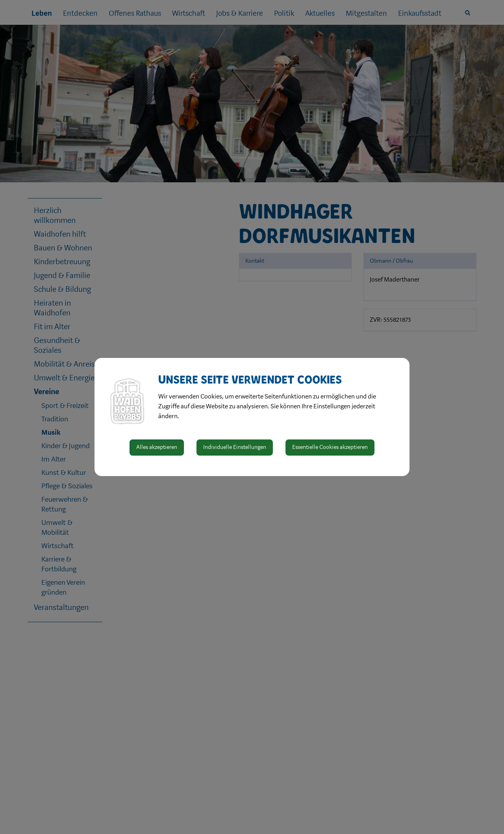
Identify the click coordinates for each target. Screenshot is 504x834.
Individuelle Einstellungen (235, 447)
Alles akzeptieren (157, 447)
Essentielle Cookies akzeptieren (330, 447)
